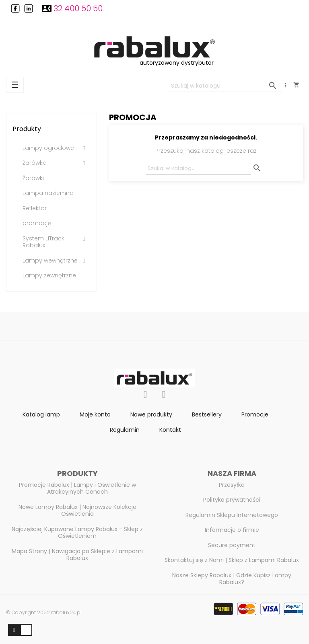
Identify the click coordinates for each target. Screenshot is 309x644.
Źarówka (35, 163)
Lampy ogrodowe (48, 148)
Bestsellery (207, 414)
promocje (37, 224)
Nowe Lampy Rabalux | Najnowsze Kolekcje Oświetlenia (77, 511)
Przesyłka (232, 485)
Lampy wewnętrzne (50, 261)
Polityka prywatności (232, 500)
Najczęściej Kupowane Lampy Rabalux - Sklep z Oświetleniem (77, 533)
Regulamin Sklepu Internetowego (232, 515)
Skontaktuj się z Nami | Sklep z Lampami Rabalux (232, 560)
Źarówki (33, 178)
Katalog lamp (41, 414)
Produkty (27, 129)
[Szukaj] (226, 86)
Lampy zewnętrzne (49, 276)
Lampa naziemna (48, 193)
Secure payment (232, 545)
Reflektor (35, 209)
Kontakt (170, 430)
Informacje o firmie (232, 530)
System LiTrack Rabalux (43, 242)
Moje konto (95, 414)
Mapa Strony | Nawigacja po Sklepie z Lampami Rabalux (77, 555)
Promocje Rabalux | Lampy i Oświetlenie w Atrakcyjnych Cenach (77, 488)
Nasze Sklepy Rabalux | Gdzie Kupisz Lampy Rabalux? (232, 579)
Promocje (255, 414)
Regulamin (125, 430)
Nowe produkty (151, 414)
